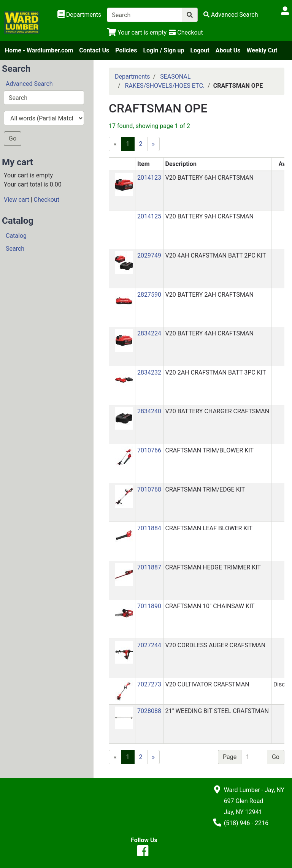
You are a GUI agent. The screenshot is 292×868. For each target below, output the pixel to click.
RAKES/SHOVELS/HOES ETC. (165, 86)
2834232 (149, 372)
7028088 (149, 711)
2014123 (149, 178)
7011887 (149, 567)
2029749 (149, 255)
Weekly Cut (262, 50)
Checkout (47, 200)
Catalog (16, 236)
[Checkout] (186, 32)
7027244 (149, 645)
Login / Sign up (163, 50)
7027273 (149, 684)
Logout (200, 50)
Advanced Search (29, 84)
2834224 (149, 333)
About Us (228, 50)
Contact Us (94, 50)
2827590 (149, 295)
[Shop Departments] (79, 15)
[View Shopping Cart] (137, 32)
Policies (126, 50)
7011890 (149, 606)
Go (13, 138)
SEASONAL (175, 77)
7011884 (149, 528)
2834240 (149, 411)
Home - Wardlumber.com (39, 50)
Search (15, 249)
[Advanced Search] (231, 15)
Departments (133, 77)
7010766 (149, 450)
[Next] (154, 144)
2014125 (149, 216)
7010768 (149, 489)
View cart (17, 200)
